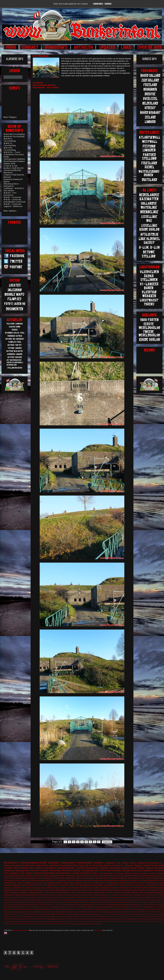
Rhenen (52, 880)
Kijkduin (7, 892)
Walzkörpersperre (157, 888)
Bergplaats (54, 876)
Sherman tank (128, 888)
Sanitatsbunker (107, 900)
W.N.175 (154, 912)
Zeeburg (96, 924)
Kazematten (68, 863)
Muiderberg (9, 870)
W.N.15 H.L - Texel (12, 152)
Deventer (130, 914)
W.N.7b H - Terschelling (10, 140)
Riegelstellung (94, 902)
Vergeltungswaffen (145, 897)
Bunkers (133, 863)
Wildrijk (81, 924)
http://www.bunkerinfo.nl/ (21, 930)
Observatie (93, 897)
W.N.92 (40, 885)
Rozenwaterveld (16, 878)
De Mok (150, 905)
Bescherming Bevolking (141, 909)
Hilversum (85, 895)
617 (48, 902)
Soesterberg (120, 880)
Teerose (132, 907)
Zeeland (147, 865)
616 (19, 900)
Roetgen (103, 902)
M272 (41, 912)
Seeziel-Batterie (89, 878)
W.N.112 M (22, 909)
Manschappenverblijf (34, 863)
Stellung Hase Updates (14, 159)
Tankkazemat (93, 912)
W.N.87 (56, 924)
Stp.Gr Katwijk (65, 917)
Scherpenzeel (158, 865)
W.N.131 (59, 909)
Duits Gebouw (139, 883)
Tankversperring (152, 876)
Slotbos (112, 876)
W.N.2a (80, 909)
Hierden (44, 919)
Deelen (62, 876)
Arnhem (152, 873)
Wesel (97, 909)
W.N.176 (155, 895)
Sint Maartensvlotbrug (125, 897)
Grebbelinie (110, 863)
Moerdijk (105, 919)
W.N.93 (12, 902)
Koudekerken (23, 907)
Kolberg (15, 907)
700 (110, 914)
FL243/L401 (32, 900)
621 (45, 883)
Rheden (43, 917)
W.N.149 (149, 895)
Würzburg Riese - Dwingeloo (12, 185)
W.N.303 (86, 909)
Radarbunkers (71, 876)
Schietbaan (24, 892)
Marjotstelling (61, 890)
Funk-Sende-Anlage (11, 912)
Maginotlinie (98, 919)
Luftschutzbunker (71, 897)
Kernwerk (94, 880)
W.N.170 (141, 912)
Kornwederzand (134, 878)
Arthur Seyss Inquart (90, 892)
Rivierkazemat (109, 880)
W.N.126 (109, 921)
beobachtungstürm (94, 914)
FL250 (147, 914)
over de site (98, 930)
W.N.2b (161, 876)
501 (30, 880)
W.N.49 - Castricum (12, 197)
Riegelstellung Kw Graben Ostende (139, 919)
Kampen (20, 883)
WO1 (110, 890)
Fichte (63, 897)
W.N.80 (51, 924)
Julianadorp (8, 895)
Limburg (24, 895)
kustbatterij (39, 902)
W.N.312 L (31, 924)
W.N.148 (29, 905)
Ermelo (52, 897)
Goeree (29, 876)
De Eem (107, 878)
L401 (30, 907)
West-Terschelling (126, 883)
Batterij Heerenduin (150, 880)
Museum (46, 912)
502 (122, 876)
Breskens (25, 919)
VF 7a (78, 921)
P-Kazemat (114, 888)
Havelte (79, 878)
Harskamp (22, 912)
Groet (44, 900)
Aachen (28, 897)
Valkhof (82, 921)
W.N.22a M (120, 917)
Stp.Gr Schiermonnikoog (44, 921)
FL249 (143, 914)
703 (45, 885)
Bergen (22, 876)
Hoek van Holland (146, 892)
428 (116, 909)
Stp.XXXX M (64, 921)
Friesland (37, 873)
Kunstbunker (85, 902)
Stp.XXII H (117, 907)
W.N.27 (43, 905)
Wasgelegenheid (10, 890)
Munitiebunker (92, 868)
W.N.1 (120, 912)
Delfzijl (47, 897)
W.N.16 (155, 900)
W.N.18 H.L (73, 909)
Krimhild (12, 917)
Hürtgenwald (159, 892)
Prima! (108, 4)
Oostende (37, 917)
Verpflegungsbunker (110, 912)
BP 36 (105, 905)
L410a (80, 919)
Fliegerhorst (143, 863)
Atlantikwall (159, 870)
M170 (52, 900)
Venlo (143, 895)
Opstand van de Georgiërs (109, 895)
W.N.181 (13, 914)
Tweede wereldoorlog (44, 878)
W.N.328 (58, 892)
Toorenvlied (139, 888)
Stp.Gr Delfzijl (124, 895)
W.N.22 (27, 914)
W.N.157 (66, 909)
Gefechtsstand (151, 883)
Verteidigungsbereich (90, 870)
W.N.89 (59, 914)
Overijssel (104, 868)
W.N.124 (22, 905)
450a (12, 919)
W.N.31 (38, 914)
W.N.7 (47, 924)
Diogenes (53, 895)
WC (107, 883)
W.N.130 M (52, 909)
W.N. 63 (155, 907)
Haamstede (8, 907)
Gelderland (54, 865)
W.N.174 (114, 917)
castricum (24, 880)
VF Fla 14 (139, 907)
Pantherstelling (158, 878)
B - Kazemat (127, 865)
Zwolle (118, 876)
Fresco (117, 892)
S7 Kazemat (60, 880)
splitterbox (7, 919)
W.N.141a (122, 921)
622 (128, 885)
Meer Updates (10, 211)
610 (119, 909)
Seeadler (53, 917)
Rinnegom (84, 907)
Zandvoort (155, 863)
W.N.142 (92, 890)
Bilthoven (45, 895)
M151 (77, 885)
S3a (118, 863)
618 (105, 914)
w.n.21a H (73, 892)
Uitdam (82, 917)
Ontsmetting (70, 912)
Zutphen (123, 885)
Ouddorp (91, 900)
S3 (120, 888)
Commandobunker (105, 873)
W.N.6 (117, 885)
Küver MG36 (69, 919)
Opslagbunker (147, 870)
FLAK (148, 890)
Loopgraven (14, 873)
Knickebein (30, 912)
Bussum (102, 892)
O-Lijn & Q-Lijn (10, 166)
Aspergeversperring (131, 870)
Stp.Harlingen (56, 921)
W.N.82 (99, 890)
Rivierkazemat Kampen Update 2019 (14, 162)
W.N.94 (64, 914)
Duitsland (128, 876)
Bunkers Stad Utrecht (14, 168)
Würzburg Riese (105, 909)
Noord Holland (35, 868)
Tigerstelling (45, 876)
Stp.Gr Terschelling (94, 865)
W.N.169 (134, 921)
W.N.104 (92, 921)
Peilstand (98, 900)
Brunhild (41, 897)
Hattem (128, 892)
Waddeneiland (20, 902)
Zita (113, 909)
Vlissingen (159, 868)
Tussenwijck (151, 902)
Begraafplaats (113, 905)
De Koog (144, 905)
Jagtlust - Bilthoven (13, 206)
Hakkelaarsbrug (10, 883)
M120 (36, 912)
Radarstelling (48, 873)
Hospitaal (78, 883)
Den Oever (70, 885)
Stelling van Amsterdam (128, 902)
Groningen (44, 870)
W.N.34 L (37, 924)
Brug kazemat (136, 885)
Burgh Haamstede (126, 873)
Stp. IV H (70, 890)
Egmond (114, 878)
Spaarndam (115, 902)
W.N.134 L (116, 921)
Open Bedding (74, 870)
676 (101, 905)
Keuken (161, 890)
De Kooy (124, 914)
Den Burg (36, 888)
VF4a (98, 917)
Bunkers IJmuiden (112, 865)
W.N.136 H (126, 912)
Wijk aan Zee (28, 890)
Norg (62, 907)
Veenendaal (115, 868)
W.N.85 (105, 890)
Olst (143, 876)
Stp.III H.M (78, 890)
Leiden (92, 919)
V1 (66, 880)
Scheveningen (98, 885)
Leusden (75, 873)
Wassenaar (117, 890)
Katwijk (118, 870)
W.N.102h (7, 909)
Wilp (92, 924)
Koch (90, 895)
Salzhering (7, 921)
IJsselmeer (144, 873)
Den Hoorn (57, 902)
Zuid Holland (26, 873)
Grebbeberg (122, 878)
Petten (91, 883)
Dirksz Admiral (47, 888)
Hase (122, 892)
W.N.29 (33, 914)
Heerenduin (154, 885)
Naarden (96, 888)
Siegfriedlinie (99, 883)
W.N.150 (128, 921)
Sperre (127, 880)
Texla (142, 900)
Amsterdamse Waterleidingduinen (59, 868)
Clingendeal (51, 885)
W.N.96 (66, 924)
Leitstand (17, 895)
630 (134, 890)
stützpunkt (14, 897)
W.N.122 (29, 909)
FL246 (36, 890)
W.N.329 (71, 880)
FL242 (63, 902)
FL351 (30, 919)
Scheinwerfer (9, 880)
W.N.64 (42, 924)
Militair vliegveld (146, 868)
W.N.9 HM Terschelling (14, 134)
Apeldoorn (34, 897)
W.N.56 (135, 917)
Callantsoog (136, 905)
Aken (79, 892)
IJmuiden (54, 863)
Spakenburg (26, 921)
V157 (86, 917)
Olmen (85, 883)
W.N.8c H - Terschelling (10, 144)
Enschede (59, 883)
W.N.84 (161, 895)
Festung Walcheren (74, 895)
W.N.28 (6, 902)
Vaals (6, 905)
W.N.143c (107, 917)
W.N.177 (151, 921)
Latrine (7, 878)
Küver (101, 880)
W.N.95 (64, 905)
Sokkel (108, 902)
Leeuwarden (51, 890)
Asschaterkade (59, 878)
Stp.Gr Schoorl (75, 917)
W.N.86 (92, 909)
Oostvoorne (32, 895)
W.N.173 (148, 912)
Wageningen (114, 883)
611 (45, 902)
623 (51, 902)
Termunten (136, 900)
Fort (6, 873)
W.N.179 (157, 921)
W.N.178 (161, 912)
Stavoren (33, 921)
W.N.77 (58, 905)
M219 (57, 900)
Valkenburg (147, 907)
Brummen (24, 900)
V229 (94, 917)
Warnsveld (13, 900)
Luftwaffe (96, 895)
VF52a (135, 897)
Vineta (87, 921)
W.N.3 (126, 917)
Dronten (161, 880)
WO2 (155, 917)
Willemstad (87, 924)
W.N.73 (139, 880)
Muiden (16, 876)
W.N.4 (131, 917)
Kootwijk (7, 917)
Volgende (107, 842)
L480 (84, 919)
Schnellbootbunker (103, 897)
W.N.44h (45, 914)
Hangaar (161, 883)
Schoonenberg (83, 912)
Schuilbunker (109, 885)
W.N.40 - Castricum (12, 204)
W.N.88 (61, 924)
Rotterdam (154, 919)
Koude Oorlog (78, 865)
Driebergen (137, 914)
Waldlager (76, 914)
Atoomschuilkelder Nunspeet (12, 171)
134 (41, 883)
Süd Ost (35, 883)
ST (76, 912)
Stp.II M (139, 902)
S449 (47, 917)
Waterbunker (70, 878)
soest (101, 924)
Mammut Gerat (83, 897)
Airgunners (18, 919)
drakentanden (127, 890)
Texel (64, 870)
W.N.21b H (21, 914)
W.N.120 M (50, 892)
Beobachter (127, 905)
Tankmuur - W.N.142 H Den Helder (14, 189)
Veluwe (136, 873)
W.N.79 (151, 917)
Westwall (99, 878)
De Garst (110, 892)
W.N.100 (161, 907)
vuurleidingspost (87, 905)
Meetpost (31, 917)
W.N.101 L (40, 892)
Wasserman (71, 905)
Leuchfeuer (45, 907)
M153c (25, 917)
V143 (70, 921)
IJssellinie (8, 868)
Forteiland (36, 880)
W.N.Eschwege (73, 924)
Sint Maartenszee (16, 921)
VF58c (102, 917)
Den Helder (36, 865)
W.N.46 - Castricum (12, 199)
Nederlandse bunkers (90, 863)
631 (98, 905)
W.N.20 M (7, 924)
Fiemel (39, 900)
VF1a (158, 902)
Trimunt (85, 890)
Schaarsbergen (86, 885)
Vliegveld (138, 865)
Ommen (125, 919)
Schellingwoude (100, 907)
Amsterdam (17, 888)
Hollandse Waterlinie (83, 880)
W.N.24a (13, 924)
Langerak (28, 883)
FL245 (157, 909)
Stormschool (128, 900)
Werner (78, 905)
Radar (116, 873)
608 (20, 897)
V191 (90, 917)
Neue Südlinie (146, 878)
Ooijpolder (15, 892)
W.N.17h (7, 914)
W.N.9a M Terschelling (14, 136)
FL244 (156, 905)
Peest (78, 907)
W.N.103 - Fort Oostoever (10, 194)
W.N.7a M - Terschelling (10, 149)
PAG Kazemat (21, 868)
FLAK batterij (103, 876)
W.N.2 (162, 921)
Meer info (98, 4)
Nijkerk (52, 912)
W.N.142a (134, 912)
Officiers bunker (70, 907)
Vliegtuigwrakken (23, 870)
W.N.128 (45, 909)
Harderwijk (44, 880)
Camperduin (141, 890)
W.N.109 (14, 909)
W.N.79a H (52, 914)
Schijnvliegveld (118, 900)
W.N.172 (146, 921)
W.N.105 (98, 921)
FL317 (151, 914)
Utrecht (125, 863)
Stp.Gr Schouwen (84, 876)
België (120, 905)
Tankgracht (125, 907)
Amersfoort (85, 873)
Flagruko (154, 890)
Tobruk (45, 865)
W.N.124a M (37, 909)
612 (94, 905)
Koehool (62, 919)
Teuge (145, 902)
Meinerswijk (87, 888)
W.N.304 (24, 924)
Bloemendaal (69, 883)
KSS (80, 888)
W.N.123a (25, 885)
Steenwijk (110, 907)
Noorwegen (118, 919)
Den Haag (61, 885)
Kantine (68, 902)
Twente (133, 880)
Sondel (58, 917)
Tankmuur (36, 876)
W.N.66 (145, 917)
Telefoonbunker (29, 878)
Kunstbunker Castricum (14, 202)
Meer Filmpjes (10, 117)
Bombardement (116, 914)
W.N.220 (33, 885)
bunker (94, 873)
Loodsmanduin (55, 907)
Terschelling (65, 865)
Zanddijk (32, 902)
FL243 (58, 897)
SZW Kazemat (107, 870)
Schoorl (17, 880)
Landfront (80, 868)
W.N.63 (140, 917)
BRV (131, 909)
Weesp (20, 890)
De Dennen (27, 888)
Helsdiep (135, 892)
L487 (87, 919)
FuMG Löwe (66, 888)
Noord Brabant (64, 900)
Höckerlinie (8, 885)
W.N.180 (94, 876)
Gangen (42, 890)
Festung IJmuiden (21, 865)
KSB (48, 900)
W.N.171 (140, 921)
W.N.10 (16, 905)
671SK (126, 909)
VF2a (162, 902)
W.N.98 (147, 888)
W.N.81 (65, 892)
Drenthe (35, 870)
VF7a (40, 895)
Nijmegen (17, 885)
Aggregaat (51, 883)
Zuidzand (7, 897)
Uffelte (100, 912)
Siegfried (113, 897)
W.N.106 (104, 921)
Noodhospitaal (60, 912)
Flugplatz (57, 888)
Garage (75, 888)
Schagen (91, 907)
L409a (75, 919)
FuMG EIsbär (37, 919)
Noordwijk (111, 919)
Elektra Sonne (61, 895)
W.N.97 (6, 900)
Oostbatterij (104, 888)
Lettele (20, 917)
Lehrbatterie (36, 907)
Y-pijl (27, 902)
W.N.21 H (36, 905)
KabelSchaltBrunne (53, 919)
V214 (74, 921)
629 (122, 909)
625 (23, 897)
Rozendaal (161, 919)
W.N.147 (155, 897)
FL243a (152, 909)
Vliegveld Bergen (129, 868)
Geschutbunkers (63, 873)
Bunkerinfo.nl (12, 863)
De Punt (145, 885)
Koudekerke (76, 902)
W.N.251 (19, 924)
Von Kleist (148, 900)
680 (107, 914)
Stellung (32, 892)
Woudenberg (55, 870)
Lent (17, 917)
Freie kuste (137, 876)
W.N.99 (70, 914)
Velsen (11, 905)
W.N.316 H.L (50, 905)
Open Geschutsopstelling (79, 900)
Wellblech (84, 914)
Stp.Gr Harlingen (135, 895)
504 (102, 914)
